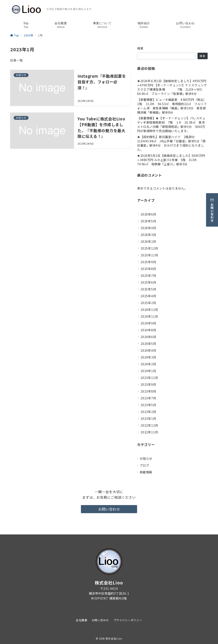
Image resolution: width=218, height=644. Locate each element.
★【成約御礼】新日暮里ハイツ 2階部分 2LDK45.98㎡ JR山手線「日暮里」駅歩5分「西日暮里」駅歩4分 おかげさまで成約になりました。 (171, 143)
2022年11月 (149, 432)
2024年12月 (149, 310)
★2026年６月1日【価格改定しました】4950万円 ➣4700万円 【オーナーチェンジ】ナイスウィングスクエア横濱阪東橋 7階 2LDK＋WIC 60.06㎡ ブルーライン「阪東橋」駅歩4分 (172, 87)
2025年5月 (148, 289)
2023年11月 (149, 378)
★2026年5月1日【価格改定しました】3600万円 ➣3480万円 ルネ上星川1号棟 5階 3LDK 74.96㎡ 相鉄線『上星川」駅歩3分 (172, 160)
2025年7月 (148, 276)
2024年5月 (148, 344)
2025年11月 (149, 255)
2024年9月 (148, 323)
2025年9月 (148, 262)
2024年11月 (149, 316)
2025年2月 (148, 303)
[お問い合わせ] (212, 207)
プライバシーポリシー (128, 620)
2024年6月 (148, 337)
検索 (140, 48)
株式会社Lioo (114, 638)
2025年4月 (148, 296)
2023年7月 (148, 398)
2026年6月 (148, 214)
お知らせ (146, 458)
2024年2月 (148, 364)
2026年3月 (148, 235)
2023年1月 (148, 418)
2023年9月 (148, 384)
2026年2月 (148, 241)
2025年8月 (148, 269)
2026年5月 (148, 221)
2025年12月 (149, 248)
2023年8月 (148, 391)
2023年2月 (148, 412)
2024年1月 (148, 371)
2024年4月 (148, 350)
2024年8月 (148, 330)
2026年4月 (148, 228)
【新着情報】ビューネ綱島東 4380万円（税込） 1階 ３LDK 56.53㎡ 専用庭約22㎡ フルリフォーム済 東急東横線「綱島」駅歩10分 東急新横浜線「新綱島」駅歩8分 (172, 106)
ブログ (144, 465)
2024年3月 (148, 357)
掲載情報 (146, 472)
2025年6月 (148, 282)
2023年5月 (148, 405)
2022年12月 (149, 425)
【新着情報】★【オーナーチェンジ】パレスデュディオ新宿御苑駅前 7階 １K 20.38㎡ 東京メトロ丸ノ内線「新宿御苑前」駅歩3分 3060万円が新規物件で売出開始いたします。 (171, 125)
